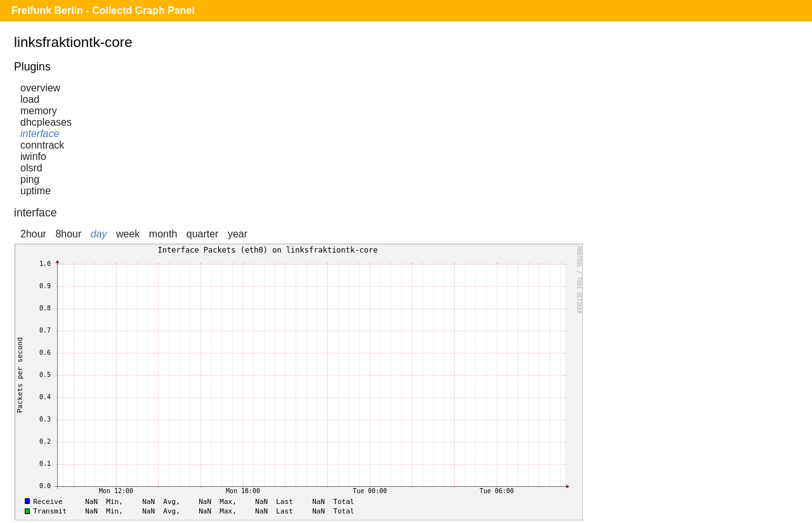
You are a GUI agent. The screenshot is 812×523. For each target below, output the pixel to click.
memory (39, 111)
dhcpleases (46, 122)
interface (40, 134)
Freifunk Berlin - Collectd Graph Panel (103, 10)
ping (30, 179)
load (30, 99)
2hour (33, 234)
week (128, 234)
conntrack (42, 145)
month (163, 234)
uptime (36, 191)
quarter (203, 234)
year (238, 234)
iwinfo (33, 156)
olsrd (31, 168)
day (99, 234)
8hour (68, 234)
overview (40, 88)
